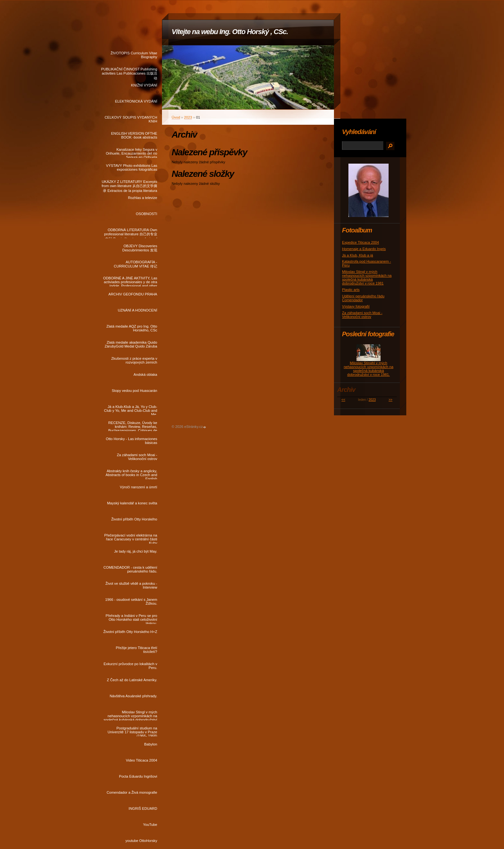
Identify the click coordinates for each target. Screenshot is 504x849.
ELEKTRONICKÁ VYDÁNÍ (136, 101)
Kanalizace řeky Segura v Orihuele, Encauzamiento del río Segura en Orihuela (131, 153)
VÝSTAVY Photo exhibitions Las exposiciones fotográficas (132, 167)
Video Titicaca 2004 (142, 760)
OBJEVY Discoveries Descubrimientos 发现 (140, 248)
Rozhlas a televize (143, 198)
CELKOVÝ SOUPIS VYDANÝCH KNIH (131, 119)
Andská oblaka (145, 375)
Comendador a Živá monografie (132, 792)
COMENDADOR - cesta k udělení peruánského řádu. (130, 569)
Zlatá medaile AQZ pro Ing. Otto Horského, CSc (132, 328)
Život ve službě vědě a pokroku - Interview (131, 585)
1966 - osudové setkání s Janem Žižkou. (131, 601)
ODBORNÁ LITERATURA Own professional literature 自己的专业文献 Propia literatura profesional (131, 233)
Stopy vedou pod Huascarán (135, 391)
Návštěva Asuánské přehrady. (133, 696)
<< (343, 400)
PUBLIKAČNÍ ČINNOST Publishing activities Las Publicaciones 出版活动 (129, 72)
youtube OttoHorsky (141, 841)
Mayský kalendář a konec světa (132, 503)
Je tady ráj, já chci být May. (136, 551)
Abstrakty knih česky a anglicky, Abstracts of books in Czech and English (131, 474)
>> (391, 400)
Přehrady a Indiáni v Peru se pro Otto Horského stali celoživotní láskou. (131, 619)
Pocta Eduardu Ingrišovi (138, 776)
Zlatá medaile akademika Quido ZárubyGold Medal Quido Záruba (131, 344)
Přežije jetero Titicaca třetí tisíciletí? (136, 650)
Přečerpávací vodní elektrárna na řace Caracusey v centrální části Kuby (131, 538)
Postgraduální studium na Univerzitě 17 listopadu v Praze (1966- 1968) (132, 731)
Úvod (176, 117)
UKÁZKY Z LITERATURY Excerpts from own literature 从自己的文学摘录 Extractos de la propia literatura (129, 185)
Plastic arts (351, 290)
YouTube (150, 825)
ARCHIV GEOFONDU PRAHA (133, 294)
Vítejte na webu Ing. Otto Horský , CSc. (230, 32)
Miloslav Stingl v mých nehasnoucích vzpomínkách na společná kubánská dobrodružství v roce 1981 (130, 715)
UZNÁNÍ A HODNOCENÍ (138, 310)
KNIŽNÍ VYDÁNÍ (144, 85)
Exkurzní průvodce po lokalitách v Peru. (130, 666)
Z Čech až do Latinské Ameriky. (132, 680)
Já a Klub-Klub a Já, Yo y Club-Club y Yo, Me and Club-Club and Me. (131, 410)
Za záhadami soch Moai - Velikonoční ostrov (137, 457)
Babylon (151, 744)
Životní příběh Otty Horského (134, 519)
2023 (188, 117)
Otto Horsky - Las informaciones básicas (131, 441)
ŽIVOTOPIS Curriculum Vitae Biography (134, 55)
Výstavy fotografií (356, 306)
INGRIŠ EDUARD (143, 808)
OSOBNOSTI (146, 214)
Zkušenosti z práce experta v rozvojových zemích (134, 360)
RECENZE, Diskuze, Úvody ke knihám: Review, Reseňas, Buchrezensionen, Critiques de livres (133, 426)
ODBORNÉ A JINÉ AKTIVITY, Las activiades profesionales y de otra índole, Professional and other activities (130, 281)
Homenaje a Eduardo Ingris (364, 249)
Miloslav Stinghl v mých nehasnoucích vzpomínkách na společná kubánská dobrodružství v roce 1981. (368, 369)
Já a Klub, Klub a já (357, 255)
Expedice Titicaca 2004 (360, 242)
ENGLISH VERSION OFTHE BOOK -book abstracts (134, 135)
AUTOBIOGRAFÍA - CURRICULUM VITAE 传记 (135, 264)
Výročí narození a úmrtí (139, 487)
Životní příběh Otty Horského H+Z (130, 632)
